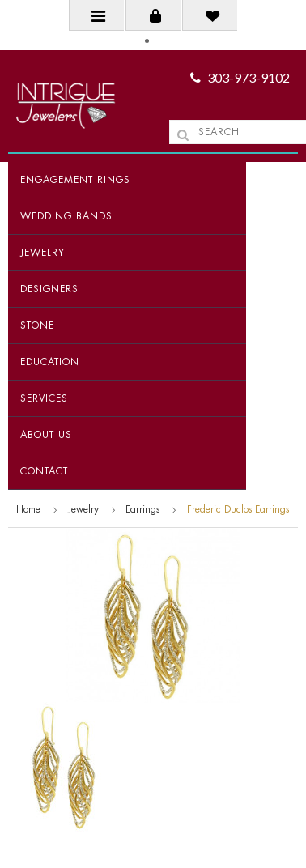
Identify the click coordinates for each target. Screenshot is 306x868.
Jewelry (42, 253)
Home (28, 509)
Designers (49, 289)
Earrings (142, 509)
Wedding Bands (66, 216)
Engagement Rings (75, 180)
